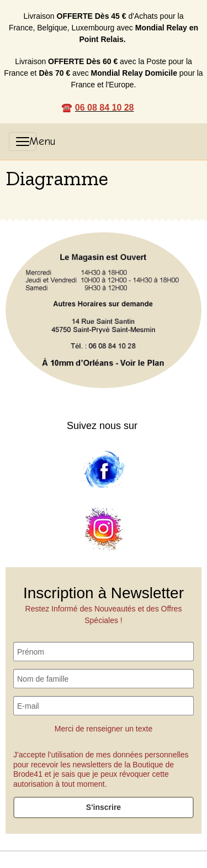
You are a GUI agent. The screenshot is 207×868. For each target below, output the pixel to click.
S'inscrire (104, 807)
